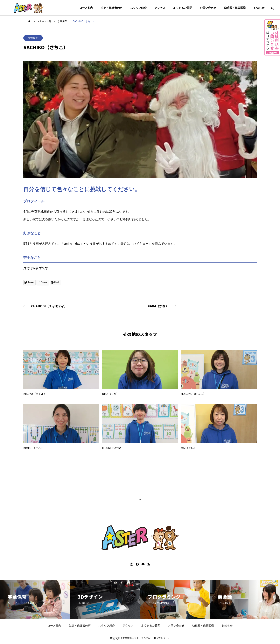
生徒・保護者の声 (112, 8)
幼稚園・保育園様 (235, 8)
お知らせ (259, 8)
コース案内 (86, 8)
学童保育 (33, 38)
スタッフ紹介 (138, 8)
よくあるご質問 (183, 8)
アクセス (160, 8)
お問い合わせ (208, 8)
